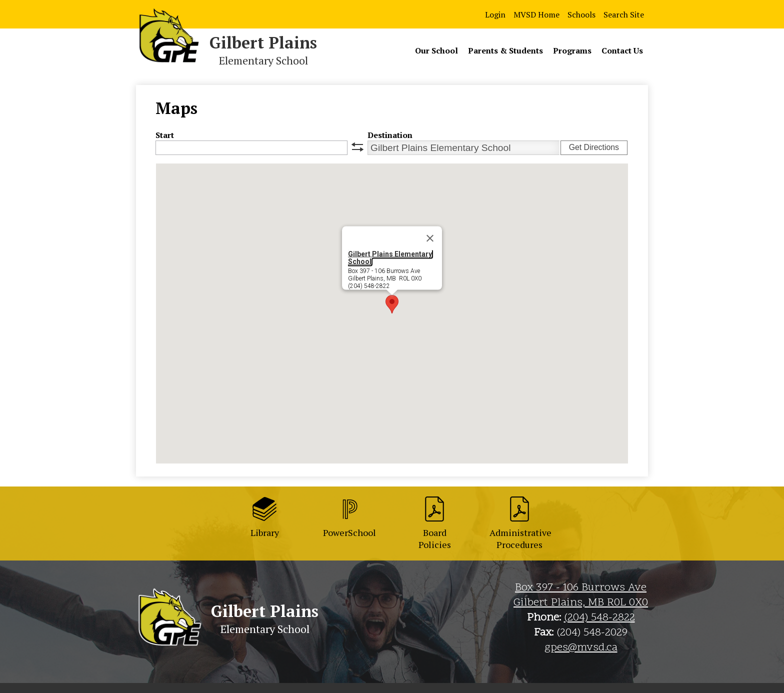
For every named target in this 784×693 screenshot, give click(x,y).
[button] (392, 304)
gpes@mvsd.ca (581, 648)
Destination (390, 135)
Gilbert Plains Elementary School (390, 258)
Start (165, 135)
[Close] (430, 238)
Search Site (624, 14)
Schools (581, 14)
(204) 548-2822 (599, 618)
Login (495, 14)
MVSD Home (536, 14)
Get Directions (594, 147)
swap (357, 147)
